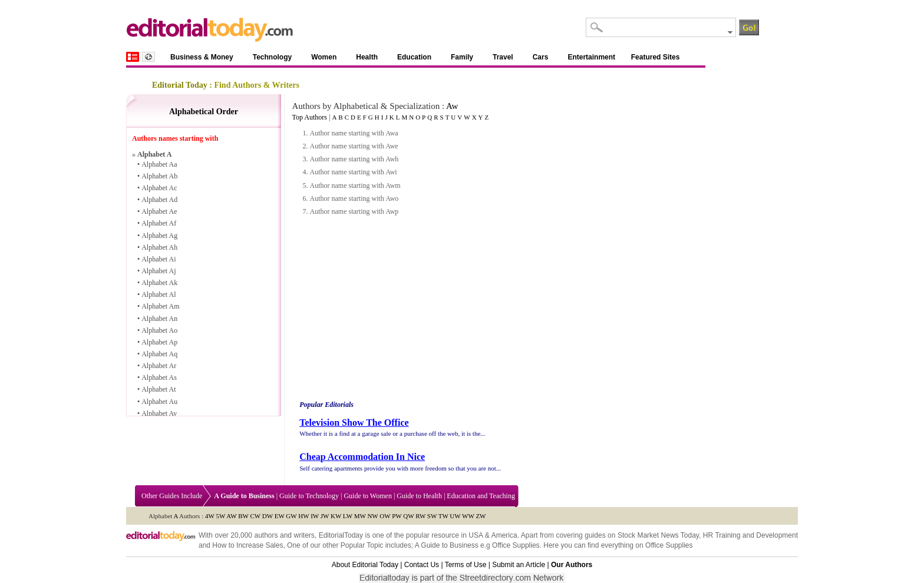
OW (385, 516)
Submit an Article (519, 565)
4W (210, 516)
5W (220, 516)
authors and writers (284, 535)
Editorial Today (180, 85)
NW (372, 516)
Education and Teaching (481, 496)
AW (231, 516)
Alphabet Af (159, 223)
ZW (481, 516)
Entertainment (591, 57)
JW (325, 516)
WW (468, 516)
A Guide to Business (447, 545)
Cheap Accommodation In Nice (362, 457)
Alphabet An (159, 319)
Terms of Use (466, 565)
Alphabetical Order (204, 112)
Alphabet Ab (159, 176)
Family (462, 57)
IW (315, 516)
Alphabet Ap (159, 342)
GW (291, 516)
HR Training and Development (750, 535)
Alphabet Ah (159, 247)
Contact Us (422, 565)
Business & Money (202, 57)
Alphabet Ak (159, 283)
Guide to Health (419, 496)
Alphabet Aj (159, 271)
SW (432, 516)
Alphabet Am (160, 306)
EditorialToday (341, 535)
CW (256, 516)
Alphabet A (154, 154)
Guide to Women (367, 496)
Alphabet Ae (159, 211)
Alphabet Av (159, 413)
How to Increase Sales (247, 545)
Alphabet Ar (159, 366)
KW (336, 516)
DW (268, 516)
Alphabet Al (159, 294)
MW (360, 516)
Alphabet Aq (159, 354)
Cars (541, 57)
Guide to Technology (309, 496)
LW (348, 516)
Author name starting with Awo (354, 198)
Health (367, 57)
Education (414, 57)
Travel (503, 57)
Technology (272, 57)
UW (455, 516)
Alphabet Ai (159, 259)
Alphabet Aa (159, 164)
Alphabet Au (159, 402)
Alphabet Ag (159, 236)
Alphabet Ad (159, 200)
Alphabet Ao (159, 330)
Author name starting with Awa (354, 133)
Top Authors (309, 117)
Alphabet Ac (159, 188)
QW (408, 516)
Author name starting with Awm (355, 185)
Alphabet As (159, 377)
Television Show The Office (354, 423)
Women (324, 57)
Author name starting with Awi (353, 172)
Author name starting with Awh (354, 159)
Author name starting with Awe (354, 146)
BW (243, 516)
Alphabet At (159, 389)
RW (420, 516)
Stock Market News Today (658, 535)
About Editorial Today (365, 565)
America (504, 535)
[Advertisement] (397, 309)
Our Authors (572, 565)
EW (280, 516)
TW (443, 516)
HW (303, 516)
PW (397, 516)
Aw (452, 106)
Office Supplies (516, 545)
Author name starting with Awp (354, 211)
